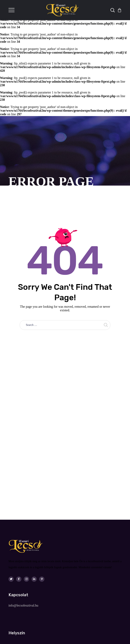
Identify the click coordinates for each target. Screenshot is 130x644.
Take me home (65, 339)
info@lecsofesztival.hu (23, 605)
